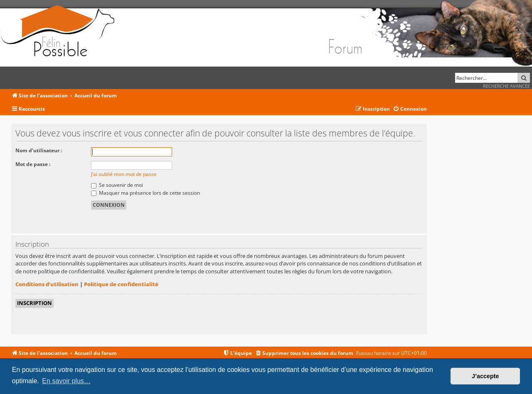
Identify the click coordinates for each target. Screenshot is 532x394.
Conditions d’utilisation (47, 284)
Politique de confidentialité (121, 284)
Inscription (34, 303)
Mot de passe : (33, 164)
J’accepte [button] (485, 376)
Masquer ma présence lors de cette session (145, 193)
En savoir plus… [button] (66, 381)
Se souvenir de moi (117, 185)
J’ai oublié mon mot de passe (124, 174)
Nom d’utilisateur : (39, 150)
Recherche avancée (506, 86)
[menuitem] (410, 109)
